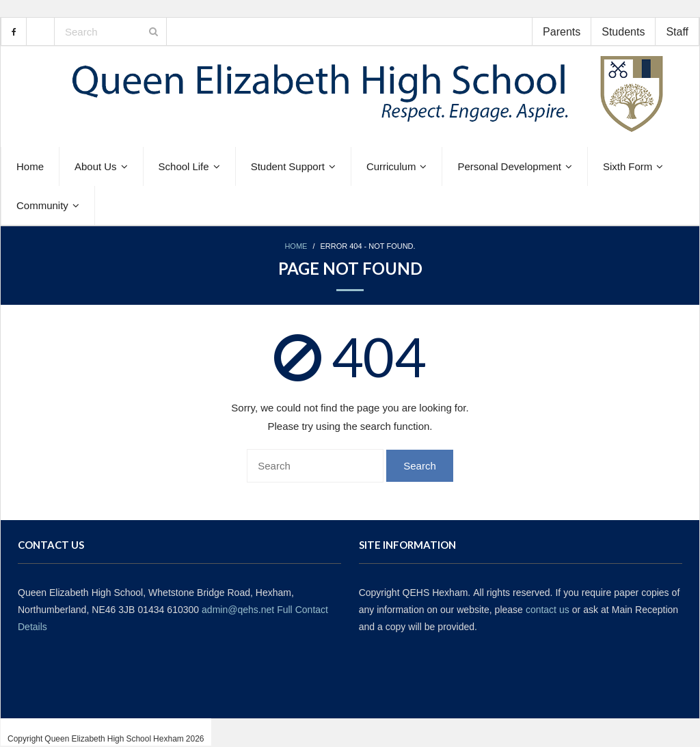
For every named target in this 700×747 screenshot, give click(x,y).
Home (296, 246)
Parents (562, 31)
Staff (677, 31)
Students (623, 31)
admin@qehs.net (238, 610)
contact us (548, 610)
